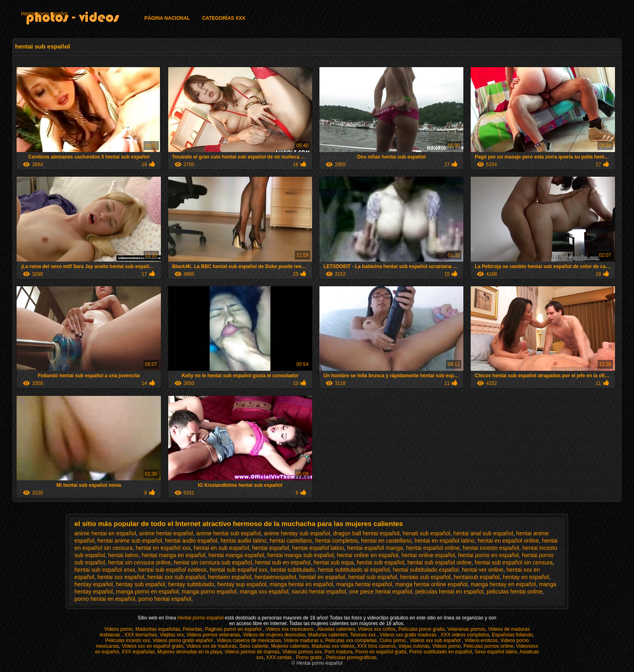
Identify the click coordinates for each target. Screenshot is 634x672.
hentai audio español (191, 541)
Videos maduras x (303, 640)
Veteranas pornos (466, 629)
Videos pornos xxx (302, 652)
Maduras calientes (328, 635)
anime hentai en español (105, 533)
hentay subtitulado (191, 584)
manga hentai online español (431, 584)
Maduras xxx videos (333, 646)
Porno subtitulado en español (441, 652)
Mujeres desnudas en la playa (189, 652)
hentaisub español (477, 577)
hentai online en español (368, 555)
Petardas (192, 629)
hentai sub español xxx (239, 570)
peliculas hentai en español (449, 592)
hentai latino (123, 555)
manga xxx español (264, 592)
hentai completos (336, 541)
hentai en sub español (221, 548)
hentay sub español (141, 584)
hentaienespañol (275, 577)
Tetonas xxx (364, 635)
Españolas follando (512, 635)
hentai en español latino (444, 541)
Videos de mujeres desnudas (274, 635)
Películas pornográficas (351, 657)
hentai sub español (380, 562)
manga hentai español (364, 584)
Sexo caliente (254, 646)
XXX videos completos (465, 635)
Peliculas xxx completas (351, 640)
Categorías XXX (224, 18)
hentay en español (526, 577)
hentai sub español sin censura (514, 562)
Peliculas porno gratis (422, 629)
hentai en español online (508, 541)
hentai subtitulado (293, 570)
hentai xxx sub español (176, 577)
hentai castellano (291, 541)
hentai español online (433, 548)
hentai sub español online (440, 562)
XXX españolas (138, 652)
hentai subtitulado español (426, 570)
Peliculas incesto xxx (128, 640)
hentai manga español (237, 555)
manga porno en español (147, 592)
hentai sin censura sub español (213, 562)
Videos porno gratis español (183, 640)
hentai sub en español (283, 562)
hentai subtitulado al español (354, 570)
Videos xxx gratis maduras (409, 635)
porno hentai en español (105, 599)
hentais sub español (426, 577)
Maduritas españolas (158, 629)
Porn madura (338, 652)
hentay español (94, 584)
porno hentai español (165, 599)
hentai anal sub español (483, 533)
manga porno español (209, 592)
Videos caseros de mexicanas (249, 640)
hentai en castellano (386, 541)
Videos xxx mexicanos (290, 629)
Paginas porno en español (234, 629)
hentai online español (428, 555)
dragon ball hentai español (366, 533)
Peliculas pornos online (488, 646)
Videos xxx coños (377, 629)
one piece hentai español (381, 592)
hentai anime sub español (130, 541)
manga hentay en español (503, 584)
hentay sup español (242, 584)
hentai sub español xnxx (105, 570)
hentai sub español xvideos (172, 570)
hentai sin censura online (139, 562)
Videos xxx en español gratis (153, 646)
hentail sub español (373, 577)
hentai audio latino (243, 541)
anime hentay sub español (297, 533)
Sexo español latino (496, 652)
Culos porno (393, 640)
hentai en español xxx (163, 548)
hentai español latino (318, 548)
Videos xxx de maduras (211, 646)
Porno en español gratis (381, 652)
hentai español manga (375, 548)
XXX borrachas (141, 635)
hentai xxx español (121, 577)
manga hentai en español (301, 584)
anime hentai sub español (228, 533)
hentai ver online (483, 570)
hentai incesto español (491, 548)
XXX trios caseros (376, 646)
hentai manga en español (174, 555)
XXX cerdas (280, 657)
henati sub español (427, 533)
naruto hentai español (319, 592)
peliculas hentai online (515, 592)
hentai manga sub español (300, 555)
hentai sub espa (334, 562)
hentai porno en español (488, 555)
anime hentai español (166, 533)
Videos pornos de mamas (252, 652)
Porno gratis (310, 657)
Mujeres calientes (290, 646)
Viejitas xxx (172, 635)
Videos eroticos (481, 640)
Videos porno (119, 629)
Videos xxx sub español (436, 640)
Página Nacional (167, 18)
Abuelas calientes (336, 629)
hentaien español (230, 577)
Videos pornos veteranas (213, 635)
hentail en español (322, 577)
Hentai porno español (44, 14)
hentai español (271, 548)
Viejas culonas (414, 646)
